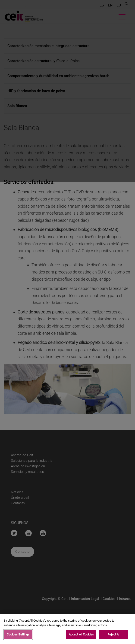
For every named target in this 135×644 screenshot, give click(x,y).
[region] (67, 629)
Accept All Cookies (81, 634)
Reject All (114, 634)
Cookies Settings (18, 634)
